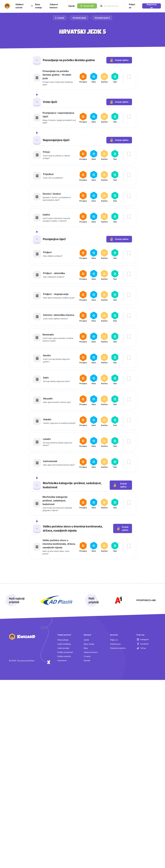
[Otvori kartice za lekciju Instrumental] (104, 463)
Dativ (46, 378)
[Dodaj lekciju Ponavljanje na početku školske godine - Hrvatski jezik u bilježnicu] (129, 77)
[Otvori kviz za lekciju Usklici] (94, 218)
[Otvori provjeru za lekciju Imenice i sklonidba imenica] (83, 317)
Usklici (46, 215)
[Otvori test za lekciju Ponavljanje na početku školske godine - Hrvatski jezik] (115, 78)
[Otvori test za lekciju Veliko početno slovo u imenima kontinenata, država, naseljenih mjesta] (115, 547)
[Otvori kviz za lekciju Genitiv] (94, 358)
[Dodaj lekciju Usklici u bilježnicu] (129, 217)
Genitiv (47, 355)
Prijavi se (114, 640)
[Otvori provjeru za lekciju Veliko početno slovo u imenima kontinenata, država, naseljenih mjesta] (83, 547)
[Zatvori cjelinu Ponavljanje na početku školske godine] (37, 60)
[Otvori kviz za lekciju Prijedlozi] (94, 176)
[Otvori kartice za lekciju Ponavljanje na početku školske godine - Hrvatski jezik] (104, 78)
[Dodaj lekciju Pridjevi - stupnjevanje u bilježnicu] (129, 295)
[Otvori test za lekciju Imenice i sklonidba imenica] (115, 317)
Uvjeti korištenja (64, 644)
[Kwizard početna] (7, 6)
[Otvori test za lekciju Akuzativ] (115, 400)
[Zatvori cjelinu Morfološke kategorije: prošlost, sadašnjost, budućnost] (37, 485)
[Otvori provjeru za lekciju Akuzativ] (83, 400)
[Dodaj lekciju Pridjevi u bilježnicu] (129, 253)
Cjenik (86, 640)
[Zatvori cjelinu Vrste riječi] (37, 102)
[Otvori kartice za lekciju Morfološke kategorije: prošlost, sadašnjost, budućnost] (104, 503)
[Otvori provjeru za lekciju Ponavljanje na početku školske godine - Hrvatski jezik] (83, 78)
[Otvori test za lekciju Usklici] (115, 218)
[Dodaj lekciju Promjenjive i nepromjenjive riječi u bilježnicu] (129, 117)
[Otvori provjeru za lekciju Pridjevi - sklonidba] (83, 275)
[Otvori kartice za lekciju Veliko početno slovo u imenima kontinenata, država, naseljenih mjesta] (104, 547)
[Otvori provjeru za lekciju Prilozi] (83, 155)
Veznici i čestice (52, 194)
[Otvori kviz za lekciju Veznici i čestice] (94, 197)
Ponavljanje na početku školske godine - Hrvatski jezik (57, 75)
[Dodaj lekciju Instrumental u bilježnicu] (129, 462)
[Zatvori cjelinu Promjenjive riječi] (37, 239)
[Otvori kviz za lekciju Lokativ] (94, 442)
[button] (24, 6)
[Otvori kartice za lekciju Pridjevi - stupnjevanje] (104, 296)
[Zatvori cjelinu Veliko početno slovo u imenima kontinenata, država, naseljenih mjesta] (37, 528)
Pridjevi (47, 252)
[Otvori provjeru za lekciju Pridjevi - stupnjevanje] (83, 296)
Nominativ (48, 335)
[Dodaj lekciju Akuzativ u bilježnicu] (129, 400)
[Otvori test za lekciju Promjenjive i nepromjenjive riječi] (115, 118)
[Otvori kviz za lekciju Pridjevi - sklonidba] (94, 275)
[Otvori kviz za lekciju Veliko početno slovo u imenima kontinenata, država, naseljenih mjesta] (94, 547)
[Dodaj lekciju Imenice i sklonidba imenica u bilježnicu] (129, 316)
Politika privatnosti (65, 652)
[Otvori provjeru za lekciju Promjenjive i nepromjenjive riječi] (83, 118)
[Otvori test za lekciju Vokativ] (115, 421)
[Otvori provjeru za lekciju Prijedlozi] (83, 176)
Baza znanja (89, 644)
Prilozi (46, 152)
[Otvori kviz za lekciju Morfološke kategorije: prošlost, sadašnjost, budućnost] (94, 503)
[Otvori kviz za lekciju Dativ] (94, 379)
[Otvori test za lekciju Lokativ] (115, 442)
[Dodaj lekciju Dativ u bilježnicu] (129, 379)
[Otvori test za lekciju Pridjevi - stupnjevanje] (115, 296)
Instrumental (50, 461)
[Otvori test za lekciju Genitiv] (115, 358)
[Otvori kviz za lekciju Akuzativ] (94, 400)
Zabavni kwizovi (91, 652)
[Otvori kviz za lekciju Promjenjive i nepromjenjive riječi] (94, 118)
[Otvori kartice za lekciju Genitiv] (104, 358)
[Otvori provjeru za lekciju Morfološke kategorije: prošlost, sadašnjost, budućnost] (83, 503)
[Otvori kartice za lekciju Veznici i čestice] (104, 197)
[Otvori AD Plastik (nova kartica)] (57, 600)
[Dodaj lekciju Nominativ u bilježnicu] (129, 337)
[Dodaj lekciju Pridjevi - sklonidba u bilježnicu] (129, 274)
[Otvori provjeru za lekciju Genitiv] (83, 358)
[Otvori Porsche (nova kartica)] (146, 600)
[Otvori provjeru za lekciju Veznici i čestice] (83, 197)
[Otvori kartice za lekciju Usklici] (104, 218)
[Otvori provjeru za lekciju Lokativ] (83, 442)
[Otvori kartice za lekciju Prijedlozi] (104, 176)
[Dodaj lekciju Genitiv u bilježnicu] (129, 358)
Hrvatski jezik (79, 18)
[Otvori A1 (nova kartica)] (118, 600)
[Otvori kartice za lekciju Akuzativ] (104, 400)
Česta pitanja (63, 640)
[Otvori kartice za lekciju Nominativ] (104, 337)
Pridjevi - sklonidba (54, 273)
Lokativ (47, 439)
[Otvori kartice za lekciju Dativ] (104, 379)
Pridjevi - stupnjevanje (56, 294)
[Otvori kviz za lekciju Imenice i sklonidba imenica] (94, 317)
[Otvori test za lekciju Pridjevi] (115, 254)
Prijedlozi (48, 174)
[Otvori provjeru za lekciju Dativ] (83, 379)
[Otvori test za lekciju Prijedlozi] (115, 176)
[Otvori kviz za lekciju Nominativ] (94, 337)
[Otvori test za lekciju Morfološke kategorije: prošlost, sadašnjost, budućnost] (115, 503)
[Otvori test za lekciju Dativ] (115, 379)
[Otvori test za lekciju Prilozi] (115, 155)
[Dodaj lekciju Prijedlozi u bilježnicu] (129, 175)
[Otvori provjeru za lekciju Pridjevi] (83, 254)
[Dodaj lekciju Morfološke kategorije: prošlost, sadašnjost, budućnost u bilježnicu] (129, 503)
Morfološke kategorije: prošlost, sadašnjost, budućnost (55, 501)
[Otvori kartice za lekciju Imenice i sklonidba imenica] (104, 317)
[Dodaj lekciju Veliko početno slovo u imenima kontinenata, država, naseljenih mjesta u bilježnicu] (129, 546)
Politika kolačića (64, 656)
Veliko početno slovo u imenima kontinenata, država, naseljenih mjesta (59, 544)
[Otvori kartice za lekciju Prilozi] (104, 155)
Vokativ (47, 419)
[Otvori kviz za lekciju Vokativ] (94, 421)
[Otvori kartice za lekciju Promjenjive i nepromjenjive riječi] (104, 118)
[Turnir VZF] (87, 6)
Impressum (62, 660)
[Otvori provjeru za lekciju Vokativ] (83, 421)
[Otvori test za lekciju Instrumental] (115, 463)
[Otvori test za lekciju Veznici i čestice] (115, 197)
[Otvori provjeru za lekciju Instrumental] (83, 463)
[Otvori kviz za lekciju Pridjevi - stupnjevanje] (94, 296)
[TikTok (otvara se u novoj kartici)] (141, 648)
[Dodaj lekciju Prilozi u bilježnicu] (129, 154)
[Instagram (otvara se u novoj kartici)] (143, 639)
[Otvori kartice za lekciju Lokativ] (104, 442)
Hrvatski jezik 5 (102, 18)
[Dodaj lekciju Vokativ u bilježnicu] (129, 421)
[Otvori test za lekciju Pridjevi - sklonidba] (115, 275)
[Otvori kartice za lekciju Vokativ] (104, 421)
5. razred (60, 18)
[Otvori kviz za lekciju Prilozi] (94, 155)
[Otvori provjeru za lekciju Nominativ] (83, 337)
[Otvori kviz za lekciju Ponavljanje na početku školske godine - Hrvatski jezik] (94, 78)
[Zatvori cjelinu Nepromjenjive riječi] (37, 140)
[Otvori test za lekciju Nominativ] (115, 337)
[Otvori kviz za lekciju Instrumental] (94, 463)
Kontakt (87, 660)
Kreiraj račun (115, 644)
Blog (86, 648)
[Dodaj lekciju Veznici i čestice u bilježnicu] (129, 196)
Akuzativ (48, 399)
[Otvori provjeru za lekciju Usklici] (83, 218)
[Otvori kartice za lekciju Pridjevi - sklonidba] (104, 275)
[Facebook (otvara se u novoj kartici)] (143, 644)
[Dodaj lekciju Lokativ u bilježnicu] (129, 441)
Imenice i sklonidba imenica (59, 315)
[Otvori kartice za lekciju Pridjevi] (104, 254)
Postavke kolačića (118, 648)
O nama (87, 656)
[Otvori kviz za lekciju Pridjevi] (94, 254)
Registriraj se (152, 6)
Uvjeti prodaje (63, 648)
